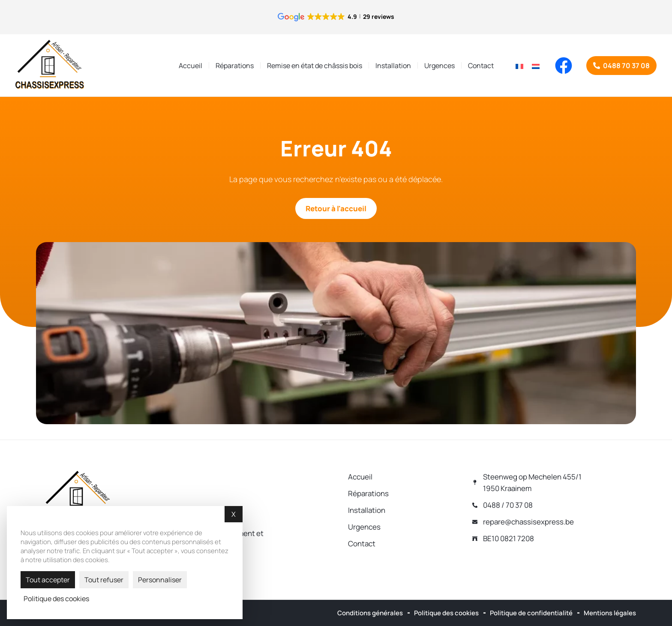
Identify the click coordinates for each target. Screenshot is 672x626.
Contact (481, 66)
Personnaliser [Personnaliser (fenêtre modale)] (160, 580)
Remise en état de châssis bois (315, 66)
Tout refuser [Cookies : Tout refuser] (104, 580)
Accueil (190, 66)
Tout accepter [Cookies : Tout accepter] (48, 580)
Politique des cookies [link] (56, 599)
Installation (393, 66)
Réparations (235, 66)
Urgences (439, 66)
